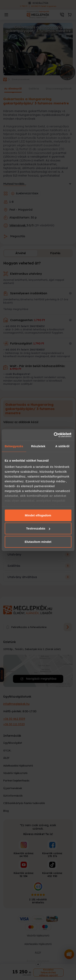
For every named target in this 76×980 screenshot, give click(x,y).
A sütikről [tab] (62, 446)
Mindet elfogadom (38, 515)
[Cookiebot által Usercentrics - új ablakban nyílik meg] (54, 435)
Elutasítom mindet (38, 541)
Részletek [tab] (38, 446)
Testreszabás (38, 528)
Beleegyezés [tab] (14, 446)
